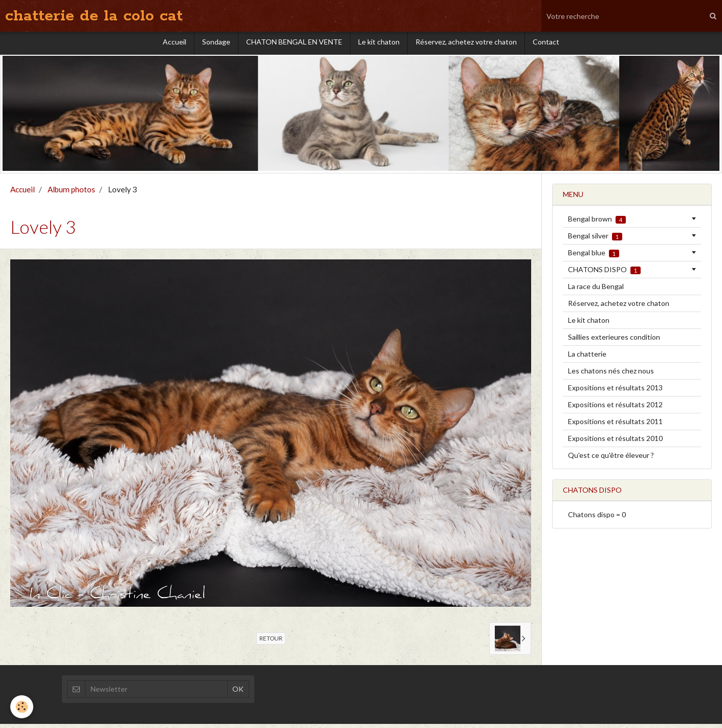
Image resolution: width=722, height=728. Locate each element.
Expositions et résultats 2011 (615, 425)
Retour (271, 642)
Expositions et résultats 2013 (615, 392)
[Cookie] (22, 707)
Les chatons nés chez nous (611, 375)
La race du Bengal (596, 290)
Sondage (216, 44)
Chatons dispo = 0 (597, 519)
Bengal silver (595, 240)
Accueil (174, 44)
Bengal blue (594, 257)
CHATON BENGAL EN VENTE (294, 44)
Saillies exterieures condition (614, 341)
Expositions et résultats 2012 (615, 409)
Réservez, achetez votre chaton (466, 44)
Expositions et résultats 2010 (615, 442)
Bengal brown (597, 223)
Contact (546, 44)
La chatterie (587, 358)
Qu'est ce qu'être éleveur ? (611, 459)
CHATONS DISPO (604, 274)
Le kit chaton (379, 44)
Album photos (71, 193)
